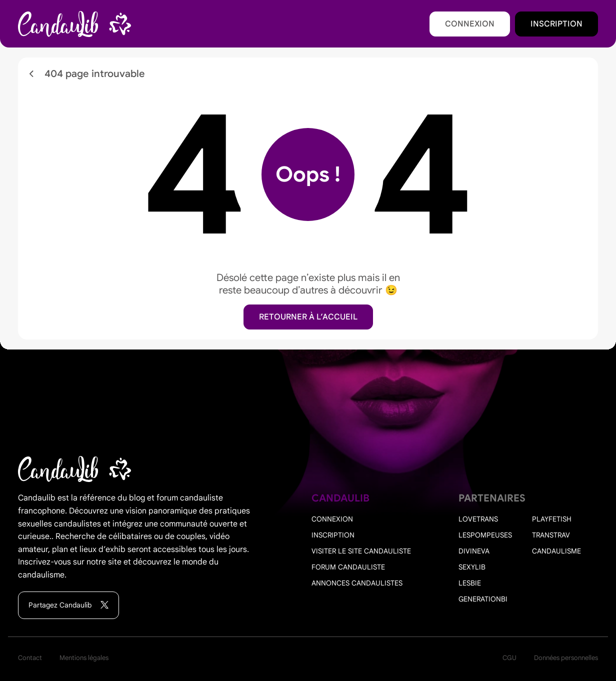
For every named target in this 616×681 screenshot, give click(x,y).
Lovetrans (478, 519)
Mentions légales (84, 658)
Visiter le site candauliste (361, 551)
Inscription (556, 24)
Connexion (470, 24)
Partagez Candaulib (68, 605)
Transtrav (551, 535)
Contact (30, 658)
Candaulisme (556, 551)
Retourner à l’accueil (308, 317)
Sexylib (472, 567)
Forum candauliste (348, 567)
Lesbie (470, 583)
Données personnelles (566, 658)
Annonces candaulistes (357, 583)
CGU (509, 658)
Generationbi (483, 599)
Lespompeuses (485, 535)
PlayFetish (552, 519)
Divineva (474, 551)
